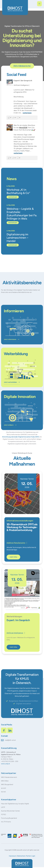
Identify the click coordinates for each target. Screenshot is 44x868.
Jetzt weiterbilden (12, 382)
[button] (4, 864)
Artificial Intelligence (15, 633)
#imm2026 (23, 128)
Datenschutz (21, 856)
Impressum (12, 856)
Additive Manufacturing (16, 543)
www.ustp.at (5, 764)
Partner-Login (31, 856)
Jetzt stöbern (10, 425)
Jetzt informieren (12, 339)
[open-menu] (39, 4)
